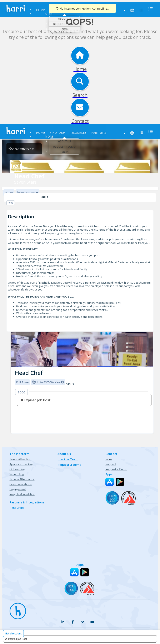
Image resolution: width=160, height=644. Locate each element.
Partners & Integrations (27, 502)
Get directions (13, 633)
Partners (99, 133)
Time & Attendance (22, 479)
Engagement (18, 489)
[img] (82, 349)
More (49, 14)
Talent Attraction (20, 459)
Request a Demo (64, 24)
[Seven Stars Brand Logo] (80, 166)
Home (40, 10)
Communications (21, 484)
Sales (109, 459)
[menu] (149, 9)
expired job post (18, 639)
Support (111, 464)
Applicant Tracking (21, 464)
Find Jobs (57, 133)
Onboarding (17, 469)
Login (65, 29)
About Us (65, 19)
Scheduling (17, 474)
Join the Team (68, 459)
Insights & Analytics (22, 494)
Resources (78, 133)
